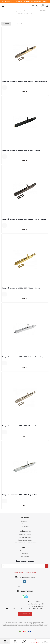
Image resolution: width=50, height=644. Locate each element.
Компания (25, 518)
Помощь (25, 547)
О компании (25, 521)
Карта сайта (25, 556)
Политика (25, 526)
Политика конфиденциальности (26, 567)
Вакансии (25, 524)
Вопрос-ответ (25, 551)
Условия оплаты (25, 535)
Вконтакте (25, 581)
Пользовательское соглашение (25, 543)
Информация (25, 531)
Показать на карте (25, 614)
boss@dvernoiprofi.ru (17, 609)
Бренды (25, 554)
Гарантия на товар (25, 540)
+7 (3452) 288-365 (27, 591)
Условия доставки (25, 537)
